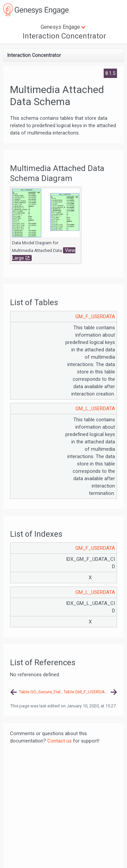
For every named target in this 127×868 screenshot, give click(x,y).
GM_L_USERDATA (95, 409)
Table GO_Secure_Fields (41, 692)
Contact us (59, 741)
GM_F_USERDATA (95, 317)
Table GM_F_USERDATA (86, 692)
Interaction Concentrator (64, 36)
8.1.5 (110, 73)
